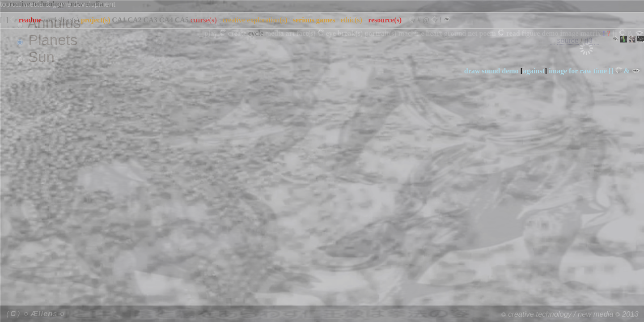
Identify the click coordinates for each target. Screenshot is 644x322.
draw (472, 71)
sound (491, 71)
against (534, 71)
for (573, 71)
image (558, 71)
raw (586, 71)
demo (510, 71)
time (600, 71)
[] (611, 71)
